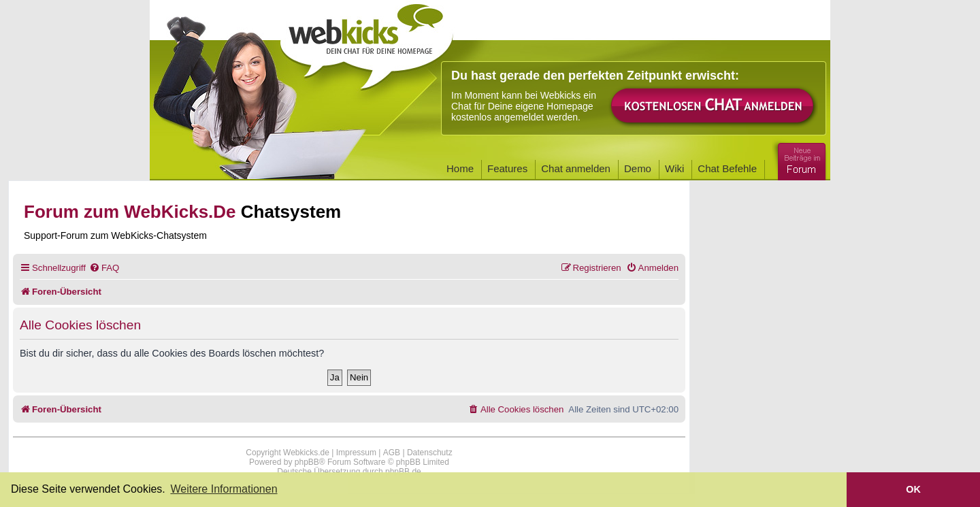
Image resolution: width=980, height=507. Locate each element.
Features (507, 168)
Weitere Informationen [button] (224, 489)
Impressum (356, 453)
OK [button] (913, 489)
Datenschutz (430, 453)
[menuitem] (104, 268)
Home (460, 168)
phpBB (307, 462)
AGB (392, 453)
